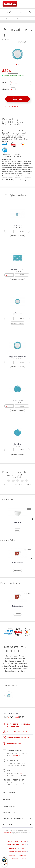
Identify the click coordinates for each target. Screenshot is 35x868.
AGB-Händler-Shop (13, 841)
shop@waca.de (16, 755)
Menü (7, 12)
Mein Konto (23, 841)
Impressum (23, 859)
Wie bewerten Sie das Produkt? (17, 479)
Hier (21, 773)
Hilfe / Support (13, 848)
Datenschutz (22, 855)
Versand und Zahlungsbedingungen (17, 852)
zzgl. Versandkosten (13, 73)
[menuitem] (7, 12)
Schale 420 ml (18, 522)
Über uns (24, 845)
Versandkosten (8, 832)
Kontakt (22, 848)
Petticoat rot (17, 563)
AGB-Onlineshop (13, 859)
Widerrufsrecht (12, 855)
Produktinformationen (13, 845)
